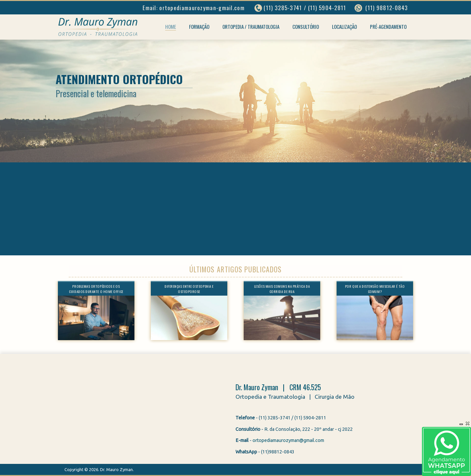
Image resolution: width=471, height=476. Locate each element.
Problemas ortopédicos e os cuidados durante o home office (96, 289)
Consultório (306, 27)
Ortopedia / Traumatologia (251, 27)
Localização (344, 27)
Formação (199, 27)
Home (171, 27)
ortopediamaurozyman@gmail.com (288, 440)
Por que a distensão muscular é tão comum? (375, 289)
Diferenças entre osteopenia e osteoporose (189, 289)
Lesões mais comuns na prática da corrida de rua (282, 289)
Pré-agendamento (388, 27)
